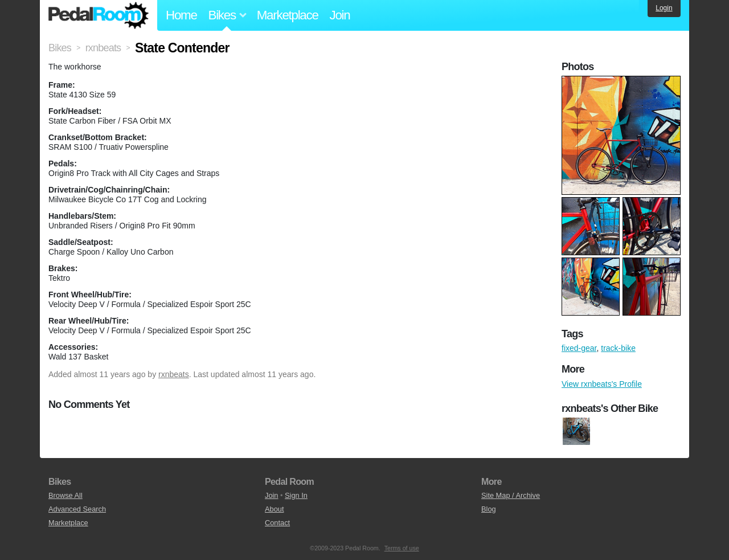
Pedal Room (99, 15)
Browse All (65, 495)
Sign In (296, 495)
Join (340, 15)
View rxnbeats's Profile (602, 384)
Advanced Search (77, 509)
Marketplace (288, 15)
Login (664, 8)
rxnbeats (174, 374)
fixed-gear (579, 348)
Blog (489, 509)
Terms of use (402, 548)
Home (181, 15)
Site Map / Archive (511, 495)
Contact (277, 523)
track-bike (618, 348)
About (274, 509)
